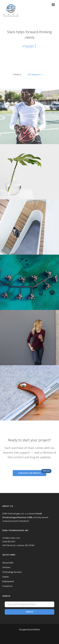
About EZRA (8, 563)
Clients (6, 577)
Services (6, 567)
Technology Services (12, 572)
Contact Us (7, 586)
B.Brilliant (36, 629)
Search (30, 612)
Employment (8, 581)
